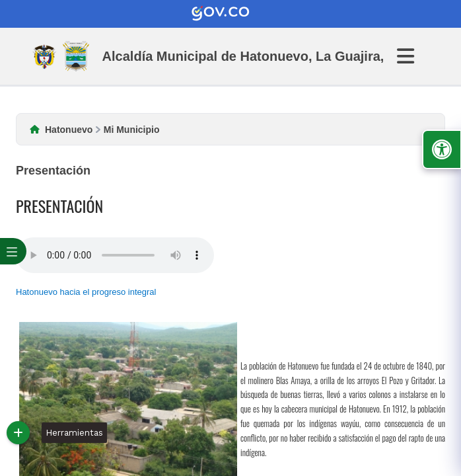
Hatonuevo (69, 130)
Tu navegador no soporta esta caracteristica (115, 255)
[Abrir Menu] (413, 56)
